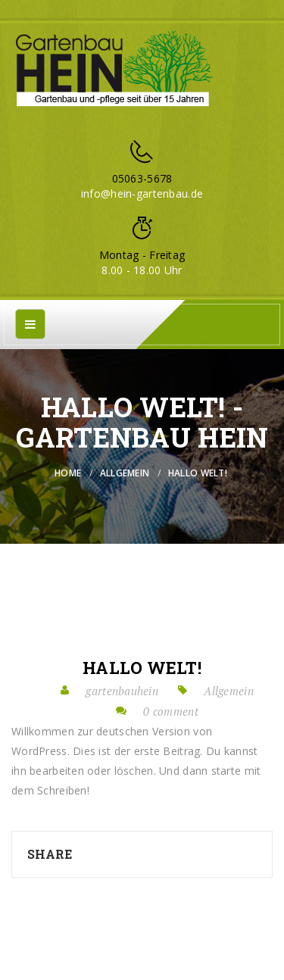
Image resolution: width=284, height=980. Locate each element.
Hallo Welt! (142, 668)
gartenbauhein (122, 691)
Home (68, 473)
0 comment (171, 711)
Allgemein (125, 473)
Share (50, 854)
